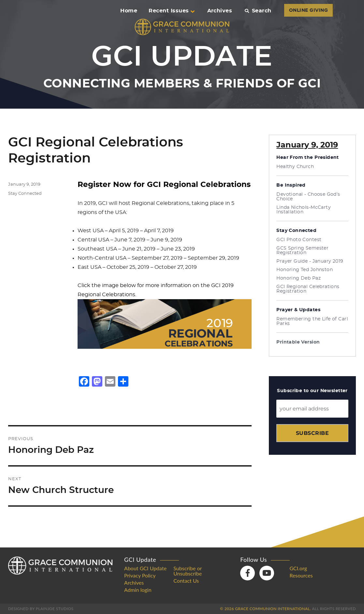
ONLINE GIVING (308, 10)
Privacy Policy (140, 576)
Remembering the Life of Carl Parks (312, 321)
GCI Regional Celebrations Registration (308, 289)
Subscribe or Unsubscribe (188, 571)
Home (129, 11)
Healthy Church (295, 167)
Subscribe (312, 433)
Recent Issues (171, 11)
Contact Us (186, 581)
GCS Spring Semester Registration (302, 251)
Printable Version (298, 342)
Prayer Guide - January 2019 (310, 261)
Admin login (138, 590)
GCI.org (298, 568)
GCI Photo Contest (299, 240)
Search (258, 11)
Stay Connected (25, 194)
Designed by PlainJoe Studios (41, 609)
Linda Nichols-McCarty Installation (304, 210)
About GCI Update (145, 568)
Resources (301, 576)
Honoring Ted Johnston (305, 270)
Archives (220, 11)
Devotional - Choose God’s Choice (308, 197)
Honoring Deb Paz (298, 278)
